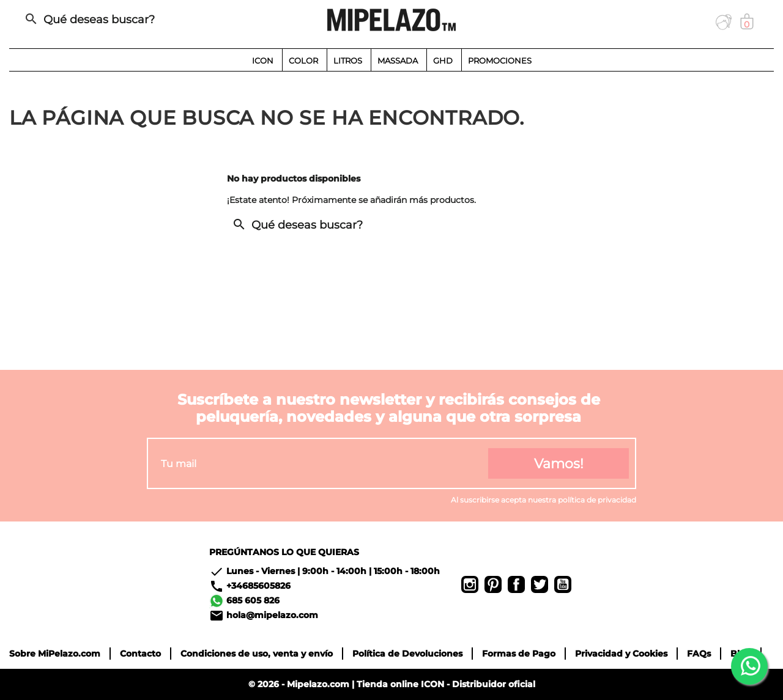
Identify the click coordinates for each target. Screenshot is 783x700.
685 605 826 (253, 600)
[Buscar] (137, 20)
